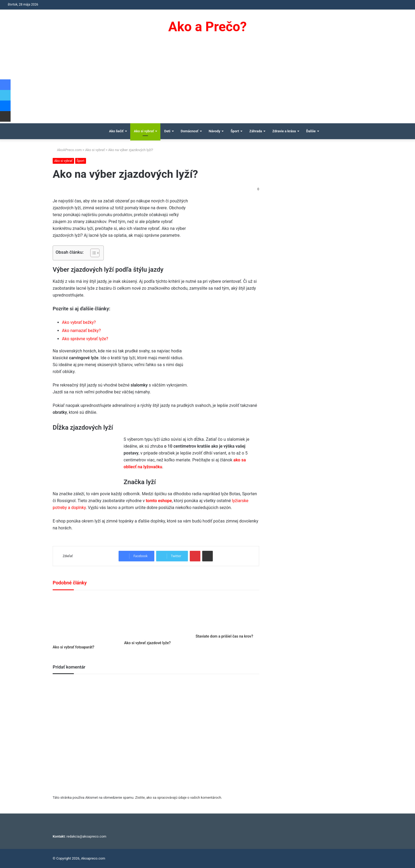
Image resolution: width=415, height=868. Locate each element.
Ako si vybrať (144, 131)
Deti (167, 131)
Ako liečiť (116, 131)
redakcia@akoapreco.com (86, 836)
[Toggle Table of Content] (92, 253)
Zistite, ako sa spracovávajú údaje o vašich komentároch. (179, 797)
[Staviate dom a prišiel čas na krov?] (227, 613)
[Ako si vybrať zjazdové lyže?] (156, 617)
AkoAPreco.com (67, 150)
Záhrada (256, 131)
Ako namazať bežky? (81, 331)
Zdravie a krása (284, 131)
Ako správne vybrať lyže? (85, 339)
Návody (215, 131)
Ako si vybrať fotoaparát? (73, 647)
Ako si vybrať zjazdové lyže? (147, 643)
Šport (235, 131)
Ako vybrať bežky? (79, 322)
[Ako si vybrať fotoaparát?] (84, 619)
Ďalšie (311, 131)
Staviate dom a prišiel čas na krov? (224, 636)
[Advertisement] (207, 84)
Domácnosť (190, 131)
